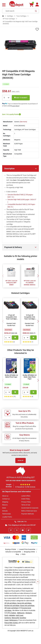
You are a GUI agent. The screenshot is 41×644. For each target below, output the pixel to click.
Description (9, 169)
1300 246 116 (21, 522)
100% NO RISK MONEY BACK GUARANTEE (20, 481)
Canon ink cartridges (24, 603)
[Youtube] (23, 530)
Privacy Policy (26, 502)
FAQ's (24, 554)
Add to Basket (21, 98)
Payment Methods (28, 514)
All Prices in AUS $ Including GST (21, 477)
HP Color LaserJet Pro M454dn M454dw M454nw (30, 283)
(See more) (23, 122)
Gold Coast (20, 615)
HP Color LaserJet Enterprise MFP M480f (11, 283)
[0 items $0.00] (31, 5)
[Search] (36, 11)
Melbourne (21, 613)
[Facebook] (11, 530)
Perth (6, 615)
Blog (17, 554)
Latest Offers (26, 496)
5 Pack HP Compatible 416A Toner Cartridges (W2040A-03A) (11, 318)
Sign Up (20, 460)
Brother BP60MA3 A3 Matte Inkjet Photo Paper (30, 377)
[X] (17, 530)
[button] (38, 276)
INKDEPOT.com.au (27, 631)
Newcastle (15, 618)
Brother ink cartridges (12, 606)
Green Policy (26, 499)
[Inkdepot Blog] (29, 530)
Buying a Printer (11, 549)
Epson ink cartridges (27, 606)
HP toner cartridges (11, 608)
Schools (5, 511)
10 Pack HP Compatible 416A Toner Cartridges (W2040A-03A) (30, 318)
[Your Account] (37, 5)
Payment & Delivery (13, 247)
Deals (4, 508)
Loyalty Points (7, 517)
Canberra (8, 618)
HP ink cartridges (10, 603)
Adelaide (12, 615)
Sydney (14, 613)
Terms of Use (26, 505)
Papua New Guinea (11, 623)
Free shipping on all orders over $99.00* (20, 525)
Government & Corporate (30, 508)
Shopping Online (29, 552)
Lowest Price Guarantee (27, 549)
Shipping (5, 502)
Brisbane (29, 613)
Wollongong (13, 620)
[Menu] (4, 5)
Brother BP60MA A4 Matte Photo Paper (11, 376)
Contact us (6, 499)
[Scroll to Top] (38, 582)
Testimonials (6, 514)
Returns (5, 505)
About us (5, 496)
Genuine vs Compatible (13, 552)
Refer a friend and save (29, 511)
